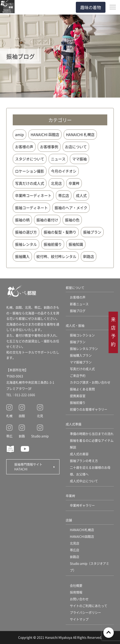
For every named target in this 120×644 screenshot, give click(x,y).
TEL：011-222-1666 (21, 395)
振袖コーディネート (31, 208)
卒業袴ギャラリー (82, 505)
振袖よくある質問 (82, 389)
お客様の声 (24, 147)
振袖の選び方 (26, 232)
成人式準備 (74, 424)
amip (19, 134)
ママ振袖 (79, 159)
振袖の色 (72, 220)
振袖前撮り (53, 244)
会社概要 (76, 585)
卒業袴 (74, 183)
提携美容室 (78, 396)
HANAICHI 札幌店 (80, 134)
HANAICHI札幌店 (82, 530)
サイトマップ (79, 619)
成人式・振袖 (75, 326)
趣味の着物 (91, 7)
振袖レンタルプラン (84, 349)
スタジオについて (30, 159)
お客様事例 (49, 147)
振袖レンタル (26, 244)
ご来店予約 (78, 376)
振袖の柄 (22, 220)
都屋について (75, 288)
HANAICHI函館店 (82, 536)
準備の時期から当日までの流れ (92, 434)
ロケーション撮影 (30, 171)
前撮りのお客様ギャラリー (89, 409)
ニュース (58, 159)
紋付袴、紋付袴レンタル (56, 256)
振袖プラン (92, 232)
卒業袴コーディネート (33, 195)
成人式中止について (84, 481)
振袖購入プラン (81, 355)
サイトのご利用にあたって (89, 606)
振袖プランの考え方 (84, 461)
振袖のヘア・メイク (71, 208)
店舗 (69, 520)
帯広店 (64, 195)
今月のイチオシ (64, 171)
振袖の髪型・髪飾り (60, 232)
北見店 (56, 183)
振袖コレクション (82, 335)
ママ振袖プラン (81, 362)
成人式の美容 (79, 454)
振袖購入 (22, 256)
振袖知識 (76, 244)
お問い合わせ (79, 599)
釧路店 (89, 256)
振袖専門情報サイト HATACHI (30, 467)
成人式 (81, 195)
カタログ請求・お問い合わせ (90, 382)
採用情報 (76, 592)
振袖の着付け (47, 220)
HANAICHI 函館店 (45, 134)
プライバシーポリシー (85, 612)
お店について (76, 147)
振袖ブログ (78, 311)
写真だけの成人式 (30, 183)
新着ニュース (79, 304)
